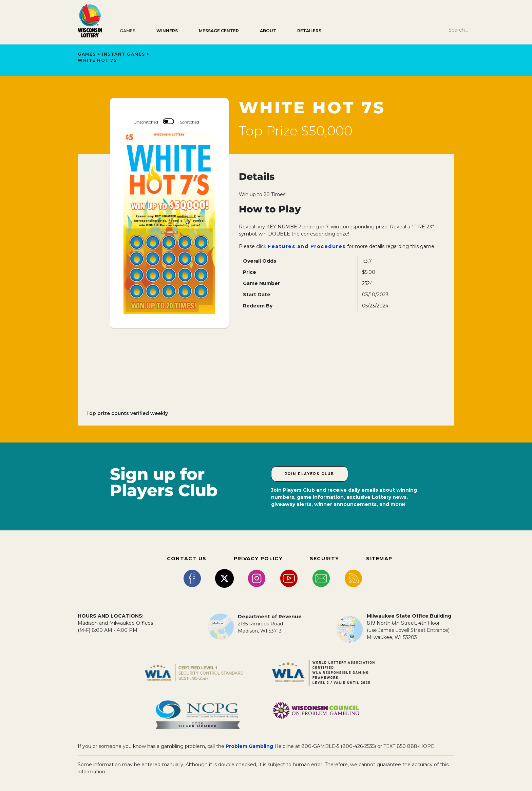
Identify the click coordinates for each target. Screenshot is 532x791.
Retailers (309, 31)
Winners (167, 31)
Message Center (219, 31)
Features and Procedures (307, 246)
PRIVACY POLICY (258, 559)
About (268, 31)
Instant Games (123, 54)
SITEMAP (379, 559)
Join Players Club (310, 474)
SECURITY (324, 559)
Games (128, 31)
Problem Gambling (249, 746)
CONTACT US (187, 559)
